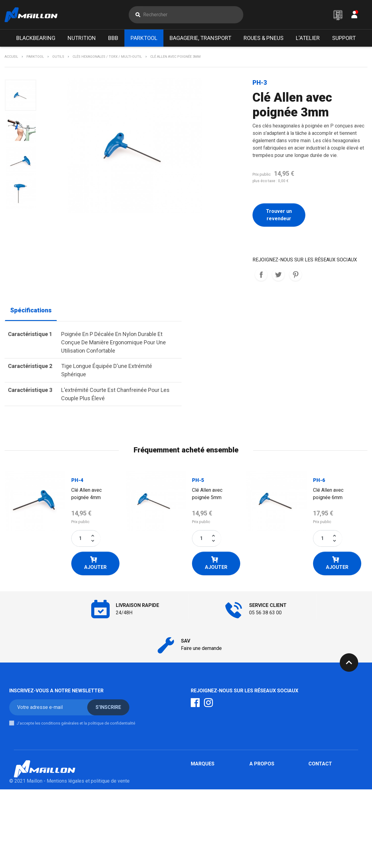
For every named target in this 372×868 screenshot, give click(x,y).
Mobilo (198, 833)
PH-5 (198, 480)
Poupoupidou (205, 810)
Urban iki (200, 825)
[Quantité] (80, 538)
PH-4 (77, 480)
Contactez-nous (266, 781)
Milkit (197, 818)
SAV (254, 796)
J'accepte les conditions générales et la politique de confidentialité (76, 723)
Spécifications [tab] (31, 311)
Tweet (278, 275)
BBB (195, 774)
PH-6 (319, 480)
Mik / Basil (202, 796)
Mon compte (263, 788)
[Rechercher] (193, 15)
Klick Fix (200, 788)
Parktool (200, 781)
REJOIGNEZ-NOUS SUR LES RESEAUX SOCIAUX (261, 275)
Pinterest (296, 275)
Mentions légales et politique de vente (88, 860)
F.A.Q (255, 774)
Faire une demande (201, 648)
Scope (198, 803)
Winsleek (201, 847)
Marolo (198, 840)
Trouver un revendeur (279, 215)
